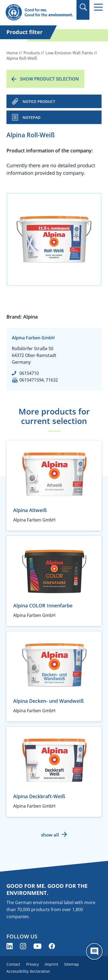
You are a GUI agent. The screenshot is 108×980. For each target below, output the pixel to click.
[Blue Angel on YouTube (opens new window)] (37, 946)
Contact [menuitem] (13, 964)
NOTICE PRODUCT (39, 101)
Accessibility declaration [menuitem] (28, 971)
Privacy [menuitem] (32, 964)
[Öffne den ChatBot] (94, 951)
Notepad (32, 117)
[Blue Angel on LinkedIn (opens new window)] (10, 946)
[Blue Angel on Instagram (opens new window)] (23, 946)
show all (50, 835)
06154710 (29, 373)
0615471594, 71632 (39, 380)
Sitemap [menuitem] (72, 964)
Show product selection (49, 79)
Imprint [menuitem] (51, 964)
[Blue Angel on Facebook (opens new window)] (52, 946)
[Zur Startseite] (39, 13)
